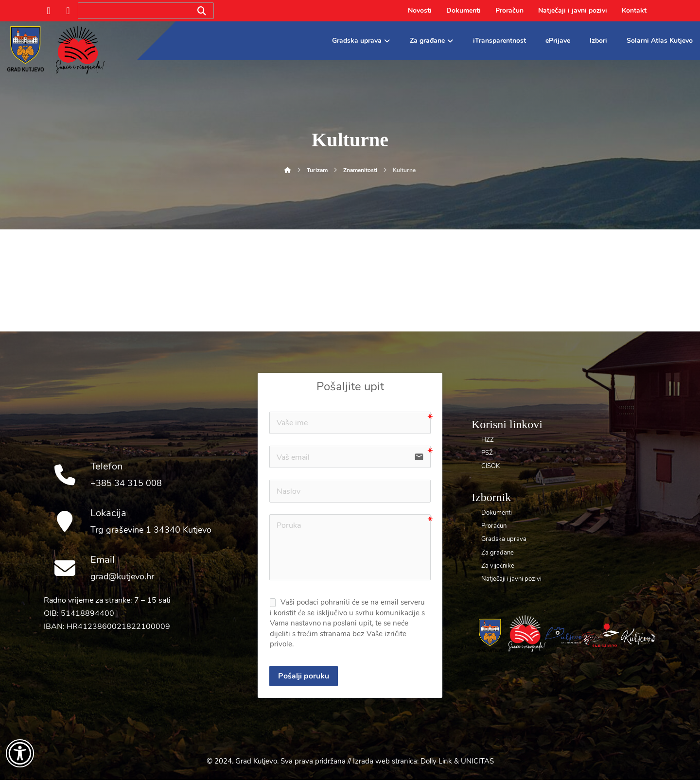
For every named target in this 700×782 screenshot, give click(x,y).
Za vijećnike (498, 566)
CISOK (490, 466)
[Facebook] (49, 11)
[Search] (202, 11)
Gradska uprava (504, 539)
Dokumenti (497, 513)
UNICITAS (477, 763)
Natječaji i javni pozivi (511, 579)
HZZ (488, 440)
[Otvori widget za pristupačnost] (20, 753)
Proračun (494, 526)
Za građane (498, 553)
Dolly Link (436, 763)
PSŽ (487, 453)
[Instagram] (68, 11)
